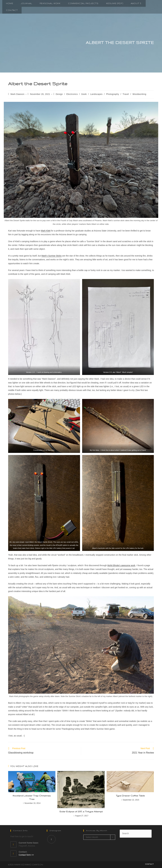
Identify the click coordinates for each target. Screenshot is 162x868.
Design (59, 94)
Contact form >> (26, 855)
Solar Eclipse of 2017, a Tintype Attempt (81, 812)
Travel (126, 94)
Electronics (72, 94)
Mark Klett (46, 231)
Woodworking (139, 94)
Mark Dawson (17, 94)
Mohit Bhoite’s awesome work (121, 565)
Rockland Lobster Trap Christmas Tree (32, 797)
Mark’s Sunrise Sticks (51, 256)
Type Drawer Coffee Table (130, 796)
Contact (149, 864)
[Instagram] (51, 839)
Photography (113, 94)
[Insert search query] (136, 834)
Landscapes (96, 94)
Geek (84, 94)
